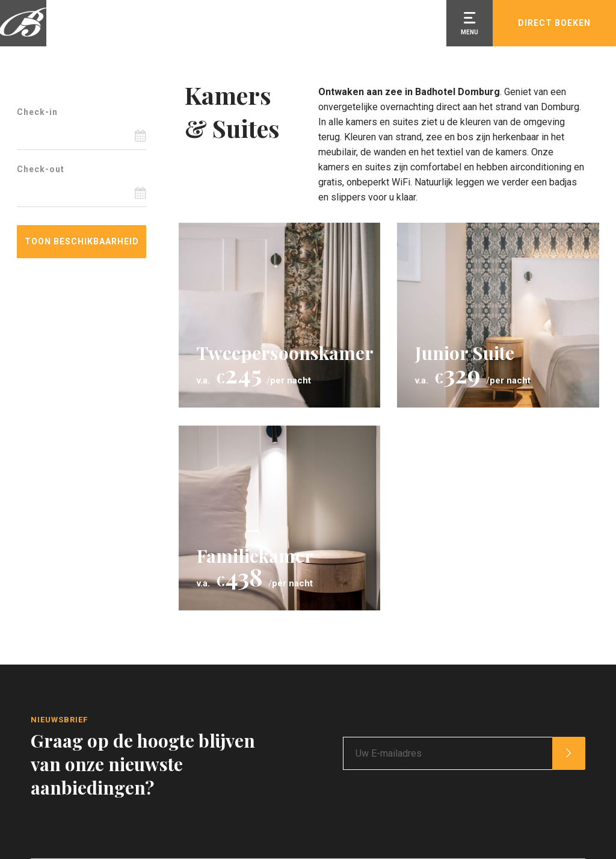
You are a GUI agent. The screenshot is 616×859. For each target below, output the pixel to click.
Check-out (41, 169)
